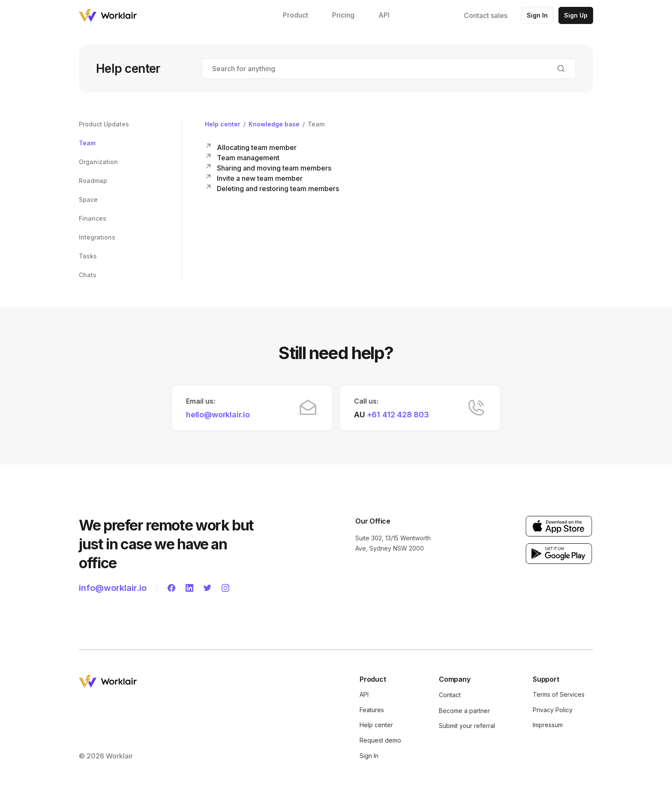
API (384, 15)
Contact (450, 695)
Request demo (380, 740)
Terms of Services (559, 694)
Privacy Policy (553, 710)
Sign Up (576, 15)
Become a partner (464, 711)
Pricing (343, 15)
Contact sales (486, 15)
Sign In (537, 15)
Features (372, 710)
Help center (223, 124)
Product (295, 15)
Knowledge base (274, 124)
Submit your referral (467, 726)
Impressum (548, 725)
